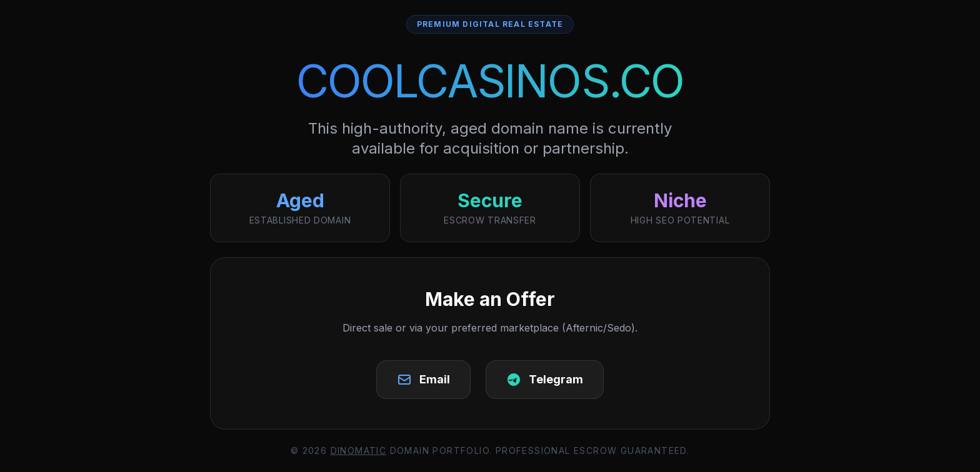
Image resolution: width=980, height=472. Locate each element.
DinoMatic (359, 450)
